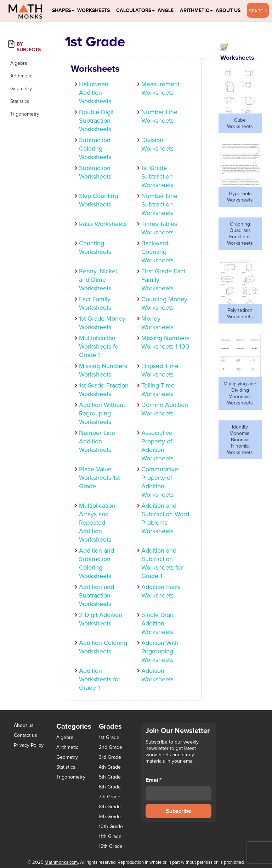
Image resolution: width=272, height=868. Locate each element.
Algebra (19, 63)
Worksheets (93, 10)
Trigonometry (25, 114)
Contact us (25, 735)
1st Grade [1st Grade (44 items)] (109, 738)
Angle (166, 10)
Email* (178, 788)
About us (24, 725)
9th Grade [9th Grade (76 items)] (110, 817)
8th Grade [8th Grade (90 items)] (110, 807)
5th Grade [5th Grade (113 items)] (110, 777)
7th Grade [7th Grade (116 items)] (110, 797)
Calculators (134, 10)
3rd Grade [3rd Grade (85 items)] (110, 757)
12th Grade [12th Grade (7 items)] (111, 846)
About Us (228, 10)
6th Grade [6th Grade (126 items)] (110, 787)
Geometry (21, 89)
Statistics (20, 101)
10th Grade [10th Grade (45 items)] (111, 827)
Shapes (61, 10)
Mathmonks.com (61, 862)
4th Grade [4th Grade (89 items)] (110, 767)
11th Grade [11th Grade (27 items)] (110, 837)
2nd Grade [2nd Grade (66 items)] (110, 747)
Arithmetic (195, 10)
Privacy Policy (29, 745)
